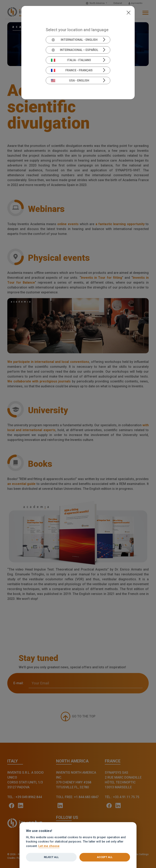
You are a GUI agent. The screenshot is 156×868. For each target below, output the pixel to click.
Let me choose (49, 846)
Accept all (105, 857)
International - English (74, 40)
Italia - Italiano (71, 60)
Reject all (51, 857)
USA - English (70, 80)
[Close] (128, 12)
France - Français (72, 70)
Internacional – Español (75, 50)
